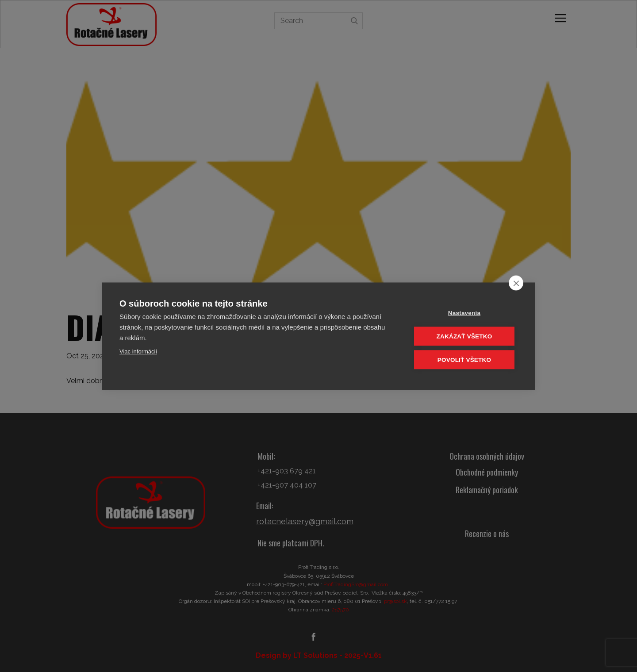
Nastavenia (464, 313)
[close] (516, 283)
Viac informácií (138, 351)
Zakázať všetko (464, 336)
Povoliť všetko (464, 359)
